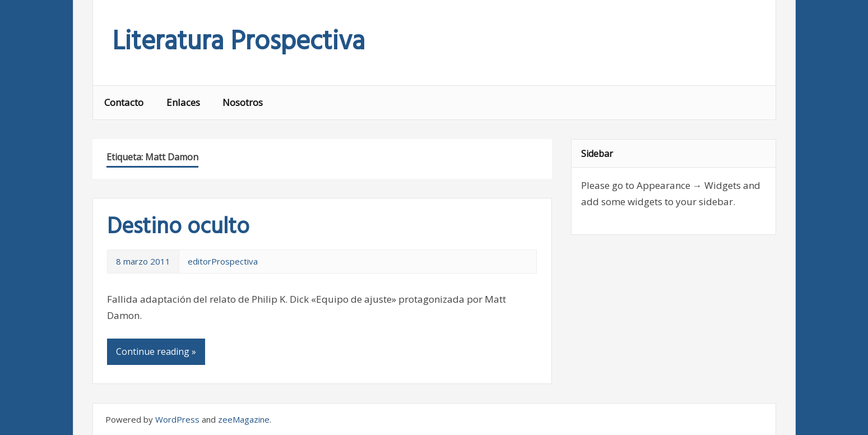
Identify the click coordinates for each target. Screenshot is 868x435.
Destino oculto (178, 228)
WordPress (177, 419)
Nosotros (243, 102)
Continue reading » (156, 351)
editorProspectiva (223, 261)
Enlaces (183, 102)
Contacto (124, 102)
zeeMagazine (244, 419)
